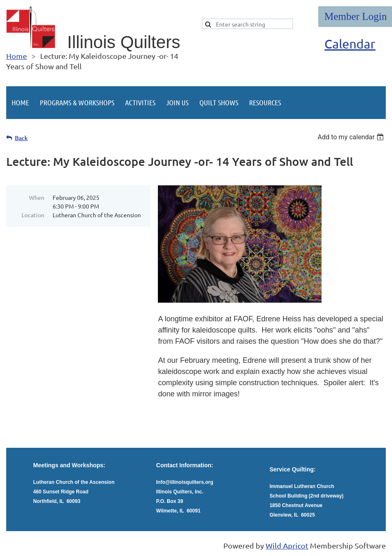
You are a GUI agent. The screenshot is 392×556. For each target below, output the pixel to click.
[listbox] (352, 137)
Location (33, 215)
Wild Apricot (287, 545)
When (37, 197)
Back (21, 138)
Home (17, 56)
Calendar (350, 44)
